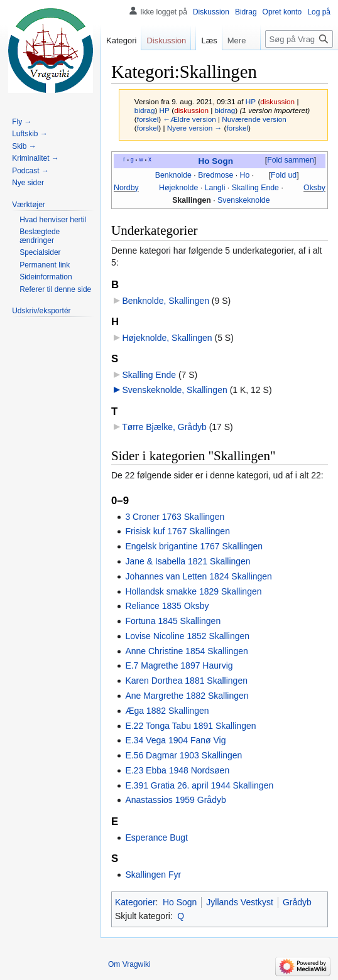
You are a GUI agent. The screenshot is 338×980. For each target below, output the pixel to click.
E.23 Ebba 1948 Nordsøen (177, 770)
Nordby (126, 188)
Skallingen (192, 200)
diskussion (277, 101)
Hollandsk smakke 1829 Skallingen (193, 591)
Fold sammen (291, 160)
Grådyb (297, 902)
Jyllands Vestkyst (240, 902)
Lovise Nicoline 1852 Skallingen (187, 636)
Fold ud (284, 175)
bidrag (145, 110)
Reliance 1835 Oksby (167, 606)
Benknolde (173, 175)
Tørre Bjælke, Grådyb (164, 427)
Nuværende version (254, 119)
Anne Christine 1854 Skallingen (186, 651)
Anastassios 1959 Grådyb (175, 800)
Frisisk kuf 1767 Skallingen (177, 531)
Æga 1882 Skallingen (167, 711)
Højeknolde (178, 188)
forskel (148, 119)
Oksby (314, 188)
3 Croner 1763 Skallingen (175, 517)
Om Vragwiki (129, 964)
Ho (245, 175)
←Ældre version (189, 119)
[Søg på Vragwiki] (299, 39)
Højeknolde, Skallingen (167, 338)
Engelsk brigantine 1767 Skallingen (194, 546)
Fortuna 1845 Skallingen (173, 621)
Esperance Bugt (156, 837)
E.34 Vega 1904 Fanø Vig (175, 740)
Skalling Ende (255, 188)
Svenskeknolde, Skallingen (174, 390)
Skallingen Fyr (153, 875)
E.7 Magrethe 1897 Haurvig (179, 665)
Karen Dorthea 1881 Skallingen (186, 681)
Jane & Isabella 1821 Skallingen (188, 561)
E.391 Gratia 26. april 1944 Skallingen (199, 785)
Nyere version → (195, 128)
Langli (215, 188)
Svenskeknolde (244, 200)
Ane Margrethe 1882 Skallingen (187, 696)
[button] (290, 161)
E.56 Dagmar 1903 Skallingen (183, 755)
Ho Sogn (215, 161)
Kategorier (135, 902)
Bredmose (215, 175)
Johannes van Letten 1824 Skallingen (199, 576)
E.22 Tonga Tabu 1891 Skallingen (190, 726)
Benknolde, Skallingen (166, 301)
